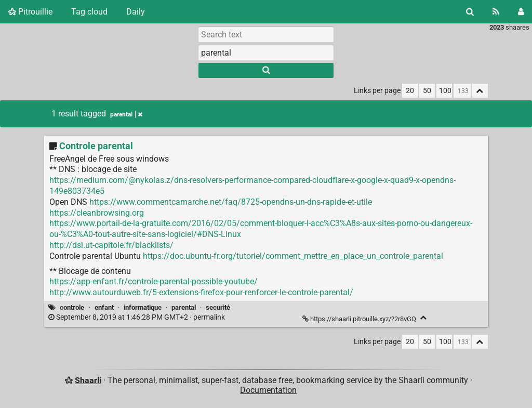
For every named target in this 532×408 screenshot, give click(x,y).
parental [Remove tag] (126, 114)
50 (427, 91)
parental (184, 307)
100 (445, 91)
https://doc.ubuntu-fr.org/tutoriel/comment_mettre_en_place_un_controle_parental (293, 256)
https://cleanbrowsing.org (97, 213)
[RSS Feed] (496, 12)
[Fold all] (480, 91)
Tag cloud (89, 12)
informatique (143, 307)
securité (218, 307)
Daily (136, 12)
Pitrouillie (30, 12)
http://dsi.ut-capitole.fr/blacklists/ (111, 245)
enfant (104, 307)
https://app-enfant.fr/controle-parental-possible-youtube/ (154, 281)
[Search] (470, 12)
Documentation (268, 390)
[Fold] (424, 318)
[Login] (521, 12)
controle (72, 307)
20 (410, 91)
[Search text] (266, 34)
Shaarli (88, 380)
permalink (137, 317)
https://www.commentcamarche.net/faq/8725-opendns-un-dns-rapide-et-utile (231, 202)
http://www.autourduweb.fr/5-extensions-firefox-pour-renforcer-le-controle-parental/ (201, 292)
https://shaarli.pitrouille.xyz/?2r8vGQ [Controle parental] (360, 319)
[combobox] (266, 52)
